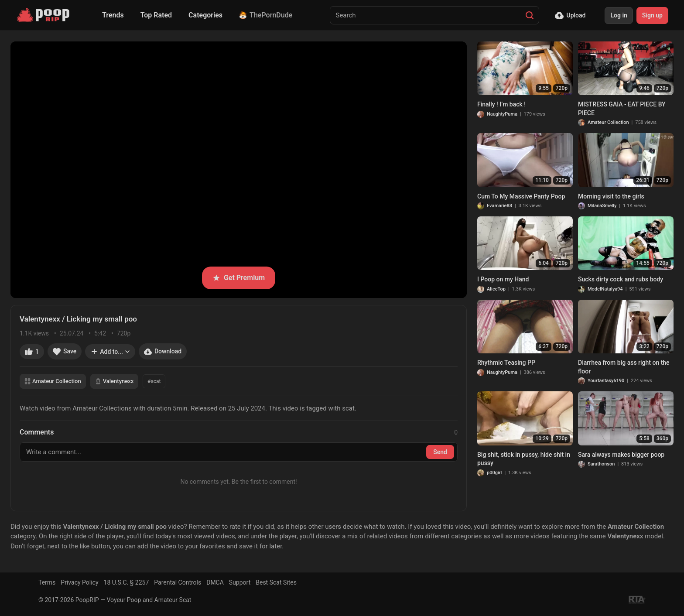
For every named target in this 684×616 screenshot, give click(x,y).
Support (240, 582)
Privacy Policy (79, 582)
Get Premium (239, 278)
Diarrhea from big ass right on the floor (624, 367)
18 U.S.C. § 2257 (127, 582)
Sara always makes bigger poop (621, 455)
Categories (205, 15)
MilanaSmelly (602, 206)
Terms (47, 582)
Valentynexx (115, 381)
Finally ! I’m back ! (501, 104)
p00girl (494, 473)
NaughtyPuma (502, 114)
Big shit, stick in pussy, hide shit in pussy (524, 459)
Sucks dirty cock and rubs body (621, 279)
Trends (113, 15)
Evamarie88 (499, 206)
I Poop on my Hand (503, 279)
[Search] (530, 15)
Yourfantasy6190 (606, 381)
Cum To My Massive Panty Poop (521, 196)
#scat (154, 381)
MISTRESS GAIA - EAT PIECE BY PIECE (622, 109)
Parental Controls (178, 582)
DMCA (215, 582)
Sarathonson (601, 464)
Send (440, 452)
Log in (619, 15)
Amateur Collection (53, 381)
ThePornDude (266, 15)
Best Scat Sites (276, 582)
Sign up (652, 15)
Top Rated (156, 15)
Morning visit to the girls (611, 196)
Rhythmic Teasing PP (506, 363)
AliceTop (496, 289)
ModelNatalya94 (605, 289)
